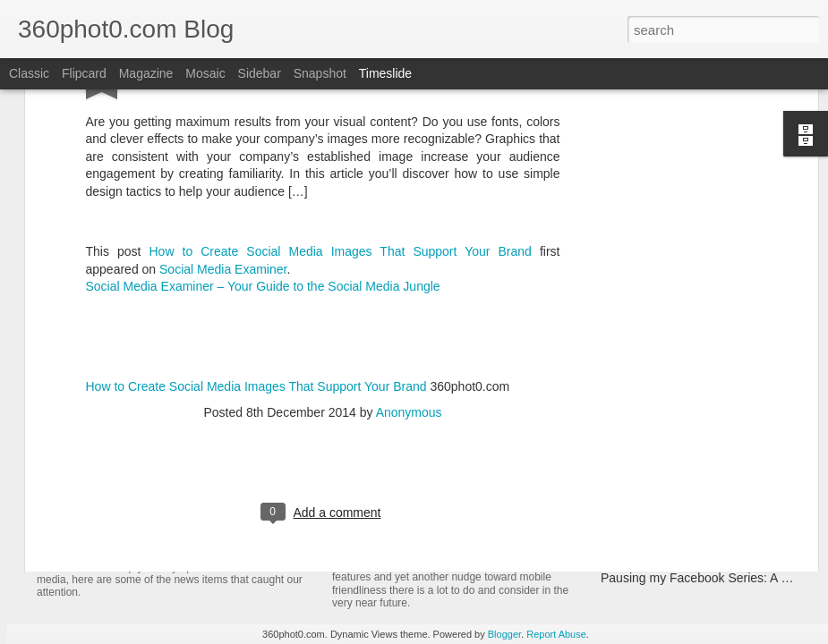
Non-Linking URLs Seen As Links (693, 547)
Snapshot (320, 73)
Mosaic (205, 73)
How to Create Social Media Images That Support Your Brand (340, 113)
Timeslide (385, 73)
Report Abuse (556, 634)
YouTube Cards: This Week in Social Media (243, 531)
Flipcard (84, 73)
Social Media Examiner (223, 131)
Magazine (146, 73)
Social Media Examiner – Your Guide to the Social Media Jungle (263, 148)
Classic (29, 73)
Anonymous (409, 274)
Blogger (504, 634)
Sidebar (260, 73)
